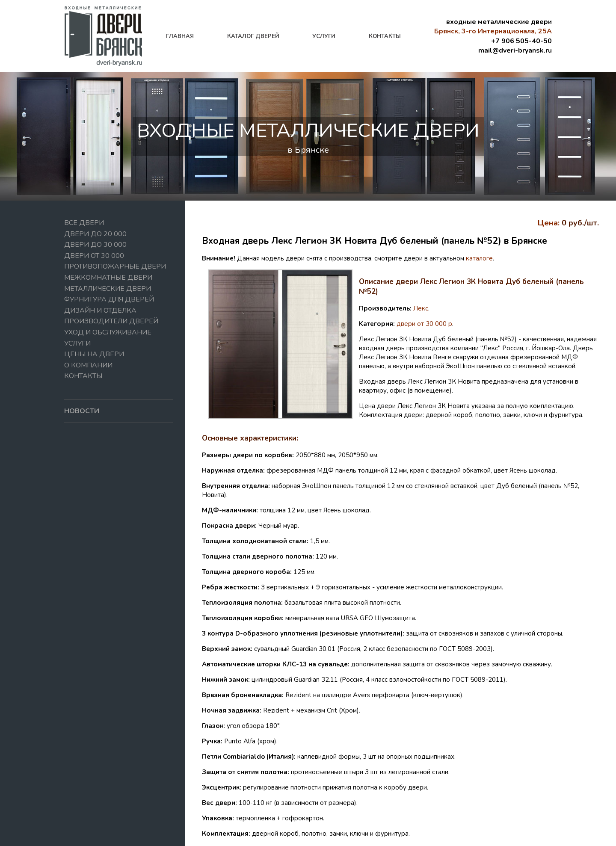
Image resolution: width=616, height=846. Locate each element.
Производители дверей (111, 321)
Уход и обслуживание (108, 332)
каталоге (479, 258)
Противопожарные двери (115, 266)
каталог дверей (253, 36)
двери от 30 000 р (424, 324)
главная (180, 36)
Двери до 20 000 (95, 234)
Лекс (421, 308)
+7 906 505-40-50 (521, 41)
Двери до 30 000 (95, 245)
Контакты (83, 376)
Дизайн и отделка (100, 311)
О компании (88, 365)
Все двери (84, 223)
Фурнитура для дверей (109, 299)
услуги (324, 36)
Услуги (77, 343)
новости (82, 411)
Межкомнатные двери (108, 278)
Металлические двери (108, 289)
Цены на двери (94, 354)
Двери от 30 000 (94, 256)
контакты (385, 36)
